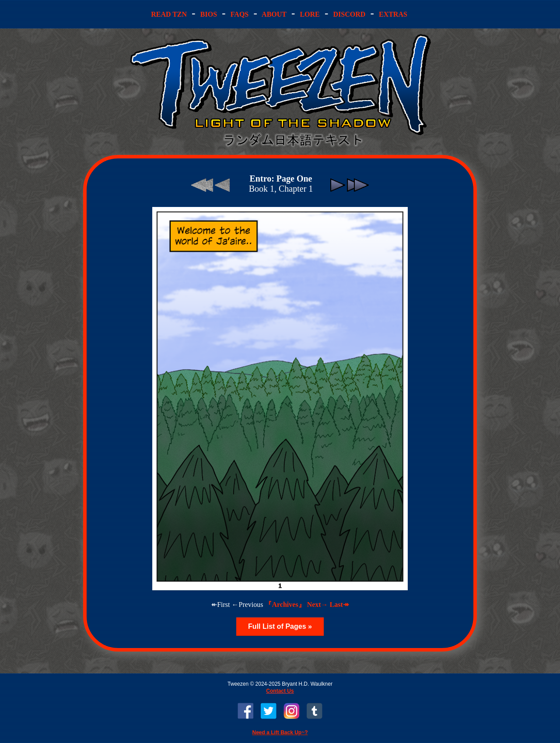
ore (310, 14)
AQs (240, 14)
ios (209, 14)
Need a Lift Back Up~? (280, 732)
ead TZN (170, 14)
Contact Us (280, 691)
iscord (349, 14)
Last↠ (339, 605)
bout (274, 14)
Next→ (318, 605)
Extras (393, 14)
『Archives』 (285, 605)
